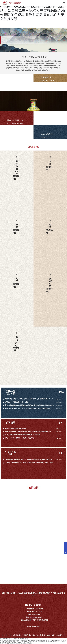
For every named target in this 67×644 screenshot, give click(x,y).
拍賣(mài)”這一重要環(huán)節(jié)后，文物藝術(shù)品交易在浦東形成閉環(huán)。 (28, 460)
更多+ (61, 392)
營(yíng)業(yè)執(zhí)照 (35, 635)
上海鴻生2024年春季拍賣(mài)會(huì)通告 (17, 402)
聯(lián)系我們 (47, 134)
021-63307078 (38, 612)
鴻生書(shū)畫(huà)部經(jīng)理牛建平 (16, 429)
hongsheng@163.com (36, 617)
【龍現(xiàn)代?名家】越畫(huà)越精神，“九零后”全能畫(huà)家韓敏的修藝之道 (28, 432)
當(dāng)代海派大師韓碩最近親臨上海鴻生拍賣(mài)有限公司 (22, 435)
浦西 (60, 635)
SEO (64, 635)
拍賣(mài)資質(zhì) (15, 120)
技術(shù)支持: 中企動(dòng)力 (50, 635)
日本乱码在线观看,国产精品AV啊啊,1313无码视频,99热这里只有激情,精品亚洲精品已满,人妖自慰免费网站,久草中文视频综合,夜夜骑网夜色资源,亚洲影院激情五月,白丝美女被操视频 (33, 10)
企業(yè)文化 (46, 77)
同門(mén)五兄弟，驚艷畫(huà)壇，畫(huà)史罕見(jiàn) (21, 438)
